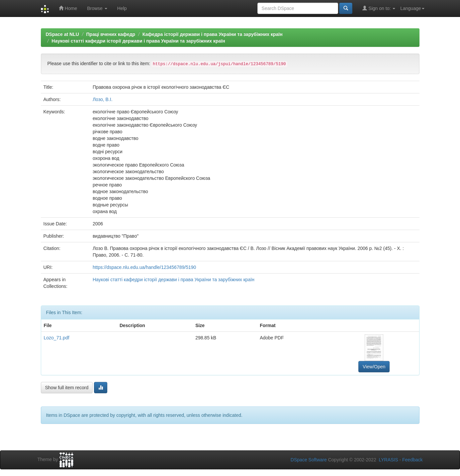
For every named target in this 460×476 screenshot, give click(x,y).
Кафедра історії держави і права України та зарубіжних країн (213, 34)
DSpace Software (309, 460)
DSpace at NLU (62, 34)
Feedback (412, 460)
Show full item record (67, 388)
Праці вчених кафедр (111, 34)
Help (122, 8)
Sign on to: (379, 8)
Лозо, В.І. (103, 99)
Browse (97, 8)
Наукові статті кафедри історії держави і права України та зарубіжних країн (138, 41)
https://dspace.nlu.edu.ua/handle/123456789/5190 (144, 267)
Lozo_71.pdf (57, 338)
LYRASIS (388, 460)
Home (68, 8)
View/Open (374, 367)
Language (412, 8)
